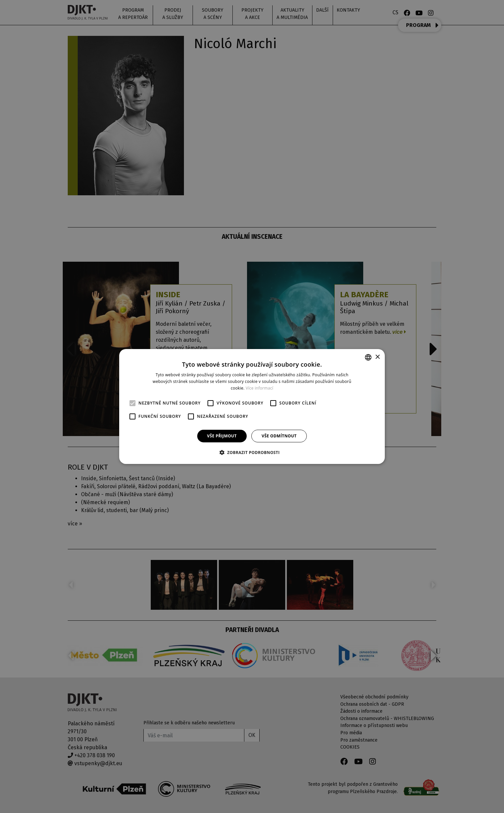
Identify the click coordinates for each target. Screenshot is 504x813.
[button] (252, 452)
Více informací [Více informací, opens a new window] (259, 388)
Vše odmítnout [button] (279, 436)
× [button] (377, 357)
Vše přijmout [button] (222, 436)
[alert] (252, 406)
